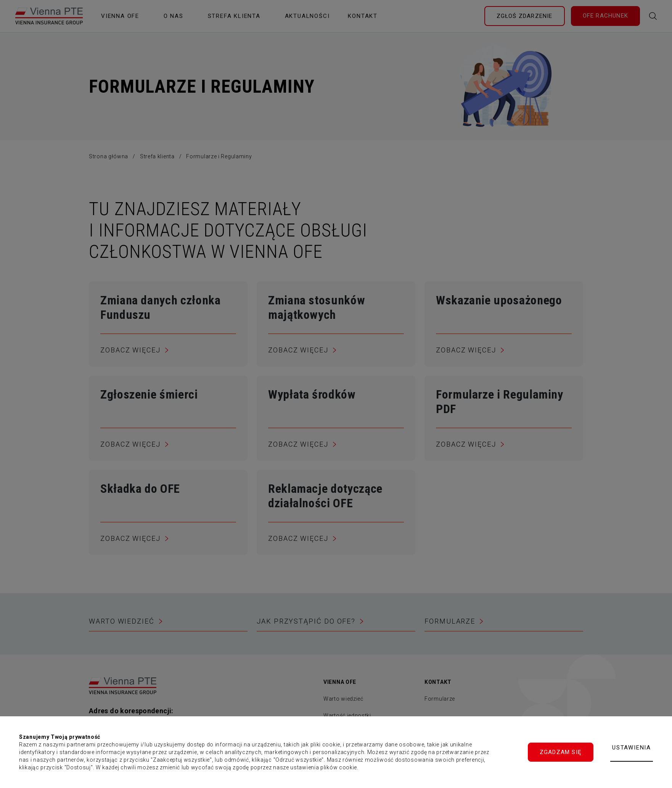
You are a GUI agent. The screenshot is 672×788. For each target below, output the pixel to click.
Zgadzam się (561, 752)
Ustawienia (632, 748)
